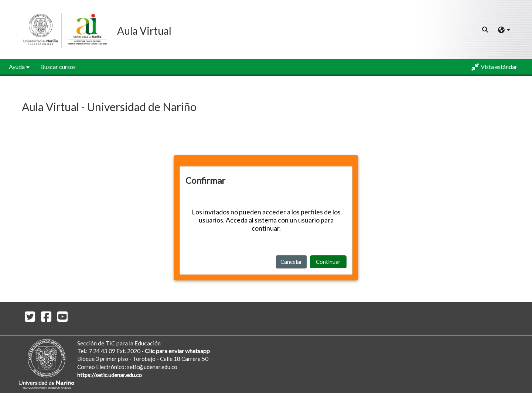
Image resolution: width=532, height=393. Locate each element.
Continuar (328, 262)
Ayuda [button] (17, 67)
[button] (485, 30)
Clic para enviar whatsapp (177, 351)
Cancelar (291, 262)
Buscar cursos (58, 67)
